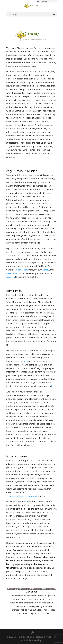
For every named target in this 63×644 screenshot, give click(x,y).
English (42, 2)
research (10, 277)
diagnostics (22, 270)
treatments (12, 273)
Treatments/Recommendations (21, 496)
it (52, 386)
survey (26, 361)
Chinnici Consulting (31, 640)
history (46, 270)
